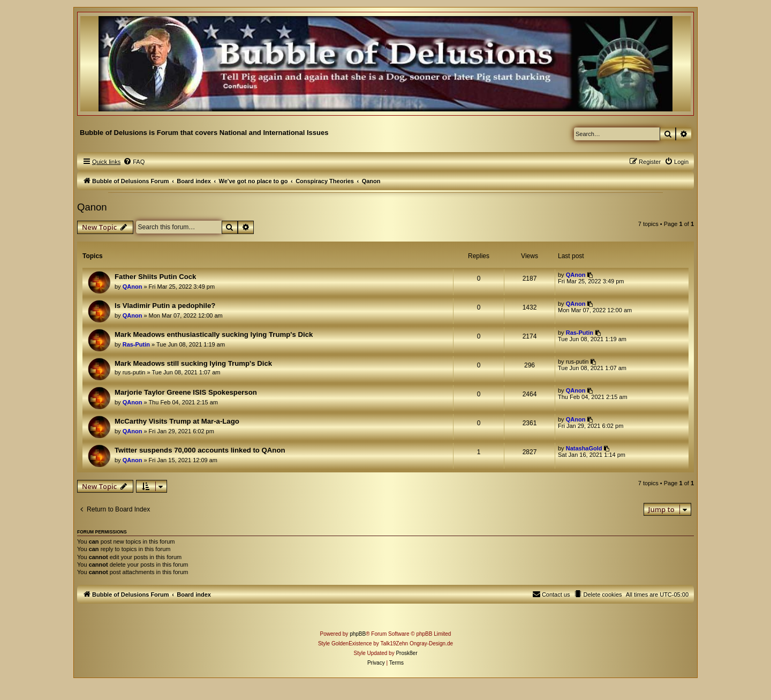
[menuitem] (134, 162)
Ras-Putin (136, 344)
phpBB (358, 634)
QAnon (133, 287)
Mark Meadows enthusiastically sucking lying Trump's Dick (214, 334)
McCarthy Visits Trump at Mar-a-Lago (177, 421)
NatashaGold (584, 448)
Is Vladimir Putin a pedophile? (165, 306)
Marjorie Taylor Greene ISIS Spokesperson (186, 392)
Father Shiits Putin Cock (155, 277)
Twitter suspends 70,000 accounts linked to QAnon (200, 450)
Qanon (92, 207)
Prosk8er (406, 653)
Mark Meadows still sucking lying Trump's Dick (193, 363)
